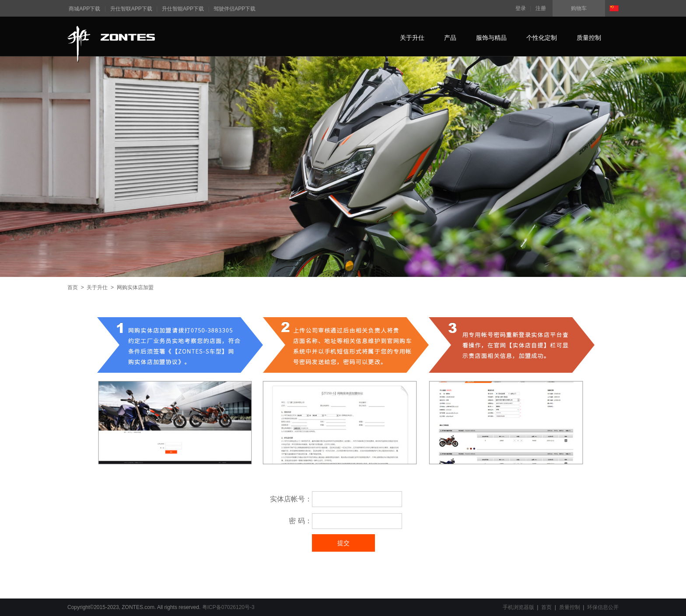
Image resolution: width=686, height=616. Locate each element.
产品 (450, 38)
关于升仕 (412, 38)
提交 (343, 543)
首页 (73, 287)
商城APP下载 (84, 9)
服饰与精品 (491, 38)
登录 (521, 8)
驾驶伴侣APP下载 (234, 9)
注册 (541, 8)
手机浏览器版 (518, 607)
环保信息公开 (603, 607)
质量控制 (589, 38)
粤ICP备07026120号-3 (228, 607)
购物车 (579, 8)
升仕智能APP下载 (183, 9)
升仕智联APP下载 (131, 9)
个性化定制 (542, 38)
